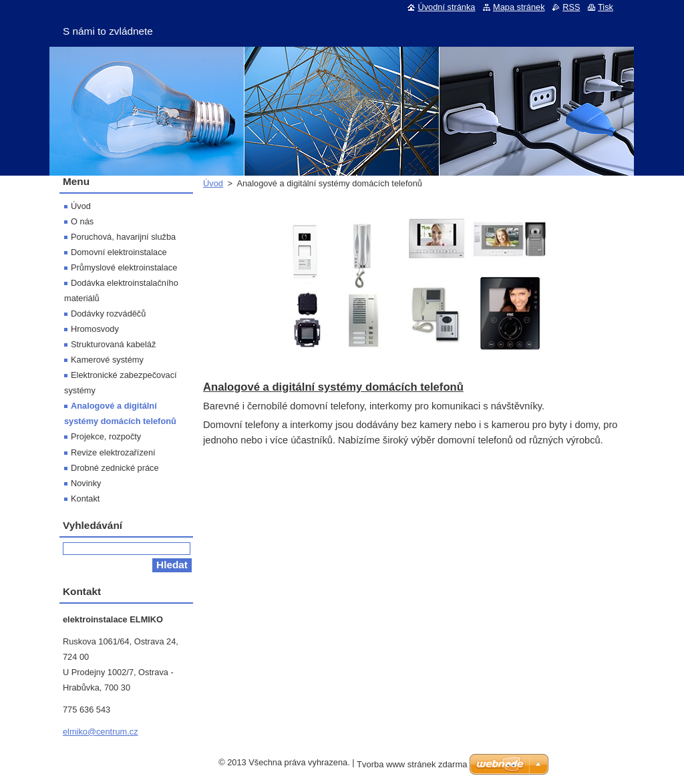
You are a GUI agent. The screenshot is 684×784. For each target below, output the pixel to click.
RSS (571, 7)
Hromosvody (95, 329)
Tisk (606, 7)
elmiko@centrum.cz (101, 732)
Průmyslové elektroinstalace (124, 267)
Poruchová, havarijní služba (123, 237)
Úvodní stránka (446, 7)
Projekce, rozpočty (106, 436)
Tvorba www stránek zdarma (412, 764)
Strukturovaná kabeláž (113, 344)
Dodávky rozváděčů (108, 314)
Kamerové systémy (107, 360)
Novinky (86, 483)
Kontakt (85, 499)
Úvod (213, 183)
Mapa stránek (519, 7)
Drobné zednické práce (115, 468)
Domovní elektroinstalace (119, 252)
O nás (82, 221)
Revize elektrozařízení (113, 452)
